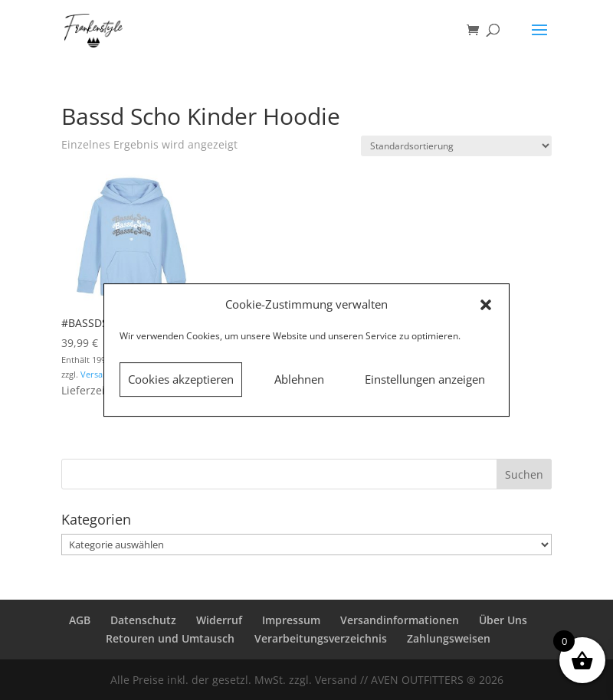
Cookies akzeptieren (181, 379)
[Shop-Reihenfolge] (456, 146)
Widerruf (219, 620)
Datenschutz (143, 620)
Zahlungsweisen (449, 638)
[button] (486, 305)
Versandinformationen (400, 620)
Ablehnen (299, 379)
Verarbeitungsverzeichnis (321, 638)
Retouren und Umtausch (170, 638)
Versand (97, 374)
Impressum (291, 620)
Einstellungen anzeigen (425, 379)
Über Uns (503, 620)
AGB (80, 620)
